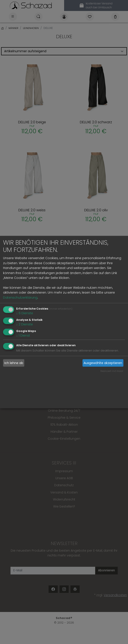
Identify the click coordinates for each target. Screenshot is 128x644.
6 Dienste (25, 313)
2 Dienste (25, 324)
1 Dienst (23, 335)
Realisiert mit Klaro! (112, 371)
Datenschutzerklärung (20, 298)
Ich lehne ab (14, 363)
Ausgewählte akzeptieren (103, 363)
